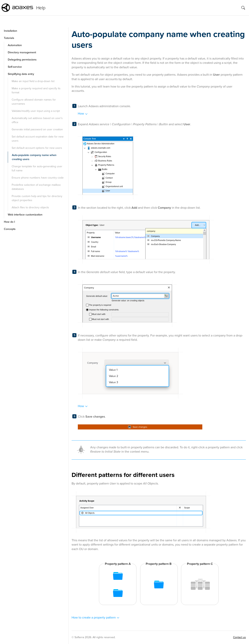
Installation (11, 31)
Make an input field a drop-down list (33, 81)
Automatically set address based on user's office (37, 120)
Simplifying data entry (21, 74)
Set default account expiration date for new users (38, 139)
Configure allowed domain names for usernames (34, 102)
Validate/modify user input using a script (36, 111)
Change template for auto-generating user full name (37, 168)
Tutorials (9, 38)
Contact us (239, 637)
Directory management (22, 52)
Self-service (15, 67)
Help (41, 8)
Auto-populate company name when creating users (34, 157)
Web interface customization (25, 215)
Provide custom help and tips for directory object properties (37, 198)
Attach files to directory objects (30, 207)
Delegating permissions (22, 60)
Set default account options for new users (37, 148)
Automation (15, 45)
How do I (9, 222)
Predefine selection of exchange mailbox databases (36, 187)
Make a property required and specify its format (36, 90)
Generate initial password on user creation (37, 129)
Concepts (10, 229)
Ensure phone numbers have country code (38, 178)
